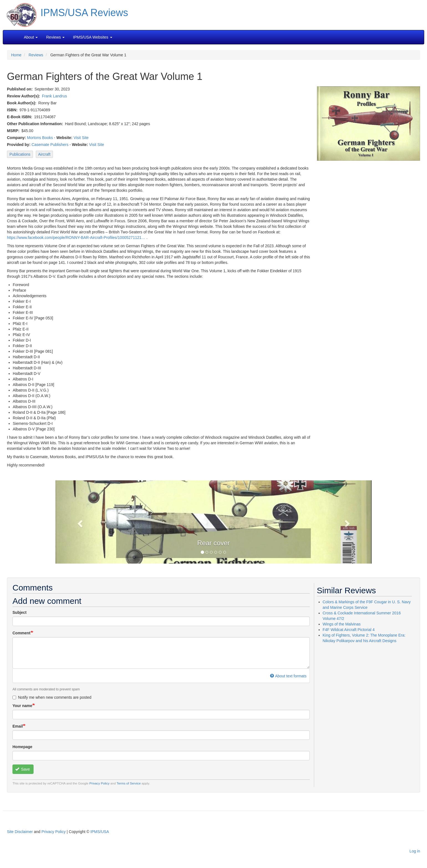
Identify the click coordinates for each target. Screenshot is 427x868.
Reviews (36, 55)
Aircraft (44, 154)
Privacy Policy (99, 783)
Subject (20, 612)
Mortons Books (40, 138)
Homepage (22, 747)
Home (16, 55)
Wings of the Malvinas (342, 624)
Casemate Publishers (50, 145)
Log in (415, 851)
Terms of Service (129, 783)
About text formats (288, 676)
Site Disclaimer (20, 832)
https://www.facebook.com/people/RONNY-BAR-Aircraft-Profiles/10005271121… (76, 238)
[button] (213, 521)
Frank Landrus (54, 96)
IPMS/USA (100, 832)
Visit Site (81, 138)
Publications (20, 154)
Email (18, 726)
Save (23, 769)
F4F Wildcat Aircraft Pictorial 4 (349, 630)
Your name (22, 706)
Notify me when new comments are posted (52, 697)
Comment (21, 633)
